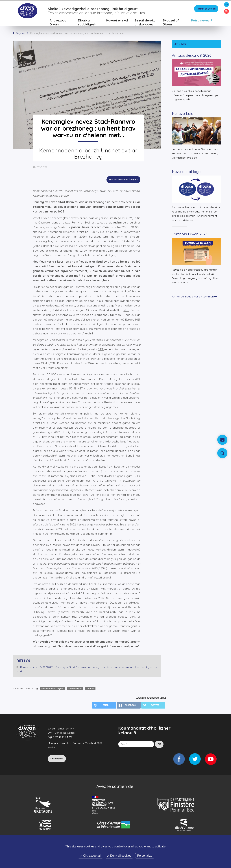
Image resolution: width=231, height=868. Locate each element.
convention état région (52, 689)
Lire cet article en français (123, 180)
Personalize (145, 856)
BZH (226, 11)
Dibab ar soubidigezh (87, 23)
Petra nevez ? (202, 21)
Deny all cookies (119, 856)
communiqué (75, 689)
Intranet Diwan (206, 9)
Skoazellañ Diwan (171, 23)
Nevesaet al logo (186, 172)
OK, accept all (91, 856)
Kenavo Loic (183, 114)
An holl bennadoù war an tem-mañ (194, 297)
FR (227, 4)
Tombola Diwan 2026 (190, 235)
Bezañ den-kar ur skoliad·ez (146, 23)
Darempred (57, 759)
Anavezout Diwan (58, 23)
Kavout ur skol (117, 21)
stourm (90, 689)
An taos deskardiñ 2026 (192, 56)
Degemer (21, 33)
